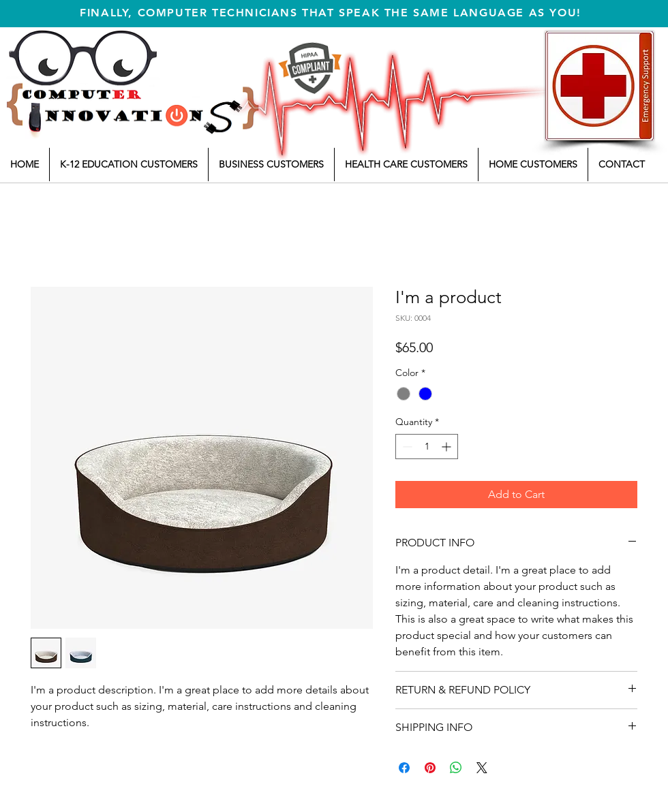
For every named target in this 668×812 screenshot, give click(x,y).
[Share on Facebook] (404, 768)
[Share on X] (482, 768)
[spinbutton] (427, 447)
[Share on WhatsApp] (456, 768)
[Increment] (447, 447)
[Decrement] (406, 447)
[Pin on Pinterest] (430, 768)
